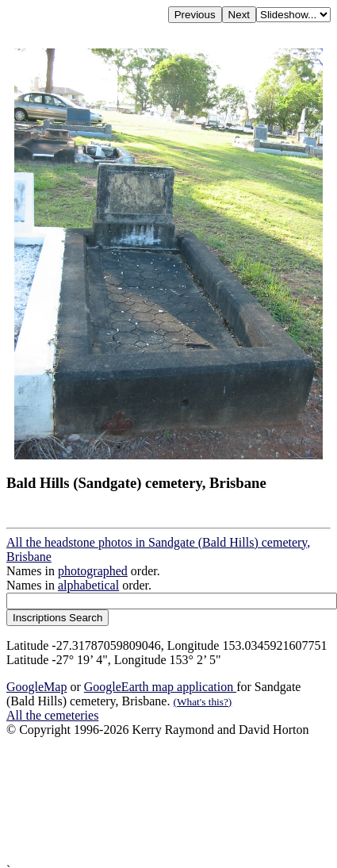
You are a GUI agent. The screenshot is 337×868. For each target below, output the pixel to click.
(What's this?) (202, 702)
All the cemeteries (52, 715)
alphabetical (88, 585)
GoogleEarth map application (160, 687)
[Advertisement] (149, 800)
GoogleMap (36, 687)
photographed (93, 571)
